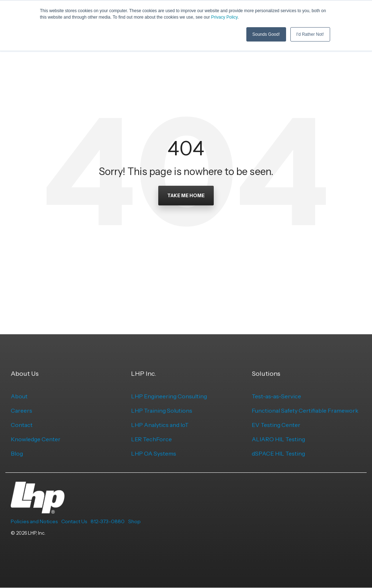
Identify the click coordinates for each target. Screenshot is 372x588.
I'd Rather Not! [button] (310, 34)
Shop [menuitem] (134, 521)
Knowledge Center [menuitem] (36, 439)
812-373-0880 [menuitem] (108, 521)
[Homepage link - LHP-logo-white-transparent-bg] (38, 510)
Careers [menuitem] (21, 410)
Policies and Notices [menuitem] (34, 521)
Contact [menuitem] (22, 425)
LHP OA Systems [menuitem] (154, 453)
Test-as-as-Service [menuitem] (276, 396)
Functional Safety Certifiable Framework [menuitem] (305, 410)
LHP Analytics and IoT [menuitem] (160, 425)
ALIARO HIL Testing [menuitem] (278, 439)
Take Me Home (186, 195)
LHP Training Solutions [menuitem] (162, 410)
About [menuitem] (19, 396)
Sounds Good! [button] (266, 34)
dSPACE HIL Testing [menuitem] (278, 453)
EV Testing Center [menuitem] (276, 425)
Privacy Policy (224, 17)
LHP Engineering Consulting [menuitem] (169, 396)
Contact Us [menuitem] (74, 521)
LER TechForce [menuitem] (151, 439)
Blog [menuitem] (17, 453)
